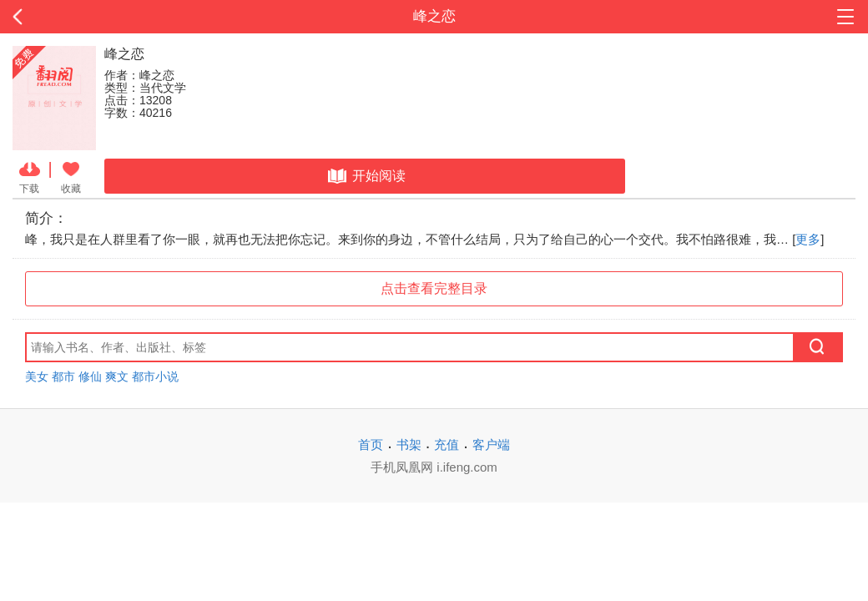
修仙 (90, 376)
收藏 (71, 176)
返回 (87, 17)
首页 (371, 444)
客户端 (491, 444)
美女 (37, 376)
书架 (409, 444)
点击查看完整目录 (434, 288)
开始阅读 (365, 176)
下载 (30, 176)
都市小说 (155, 376)
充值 (447, 444)
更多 (808, 239)
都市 (63, 376)
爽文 (117, 376)
